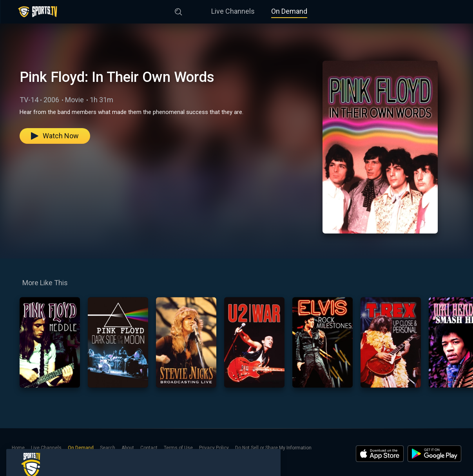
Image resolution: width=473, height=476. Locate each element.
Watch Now (55, 136)
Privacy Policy (214, 448)
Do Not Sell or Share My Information (273, 448)
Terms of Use (178, 448)
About (128, 448)
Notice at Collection (33, 456)
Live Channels (233, 11)
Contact (149, 448)
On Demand (289, 11)
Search (108, 448)
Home (18, 448)
